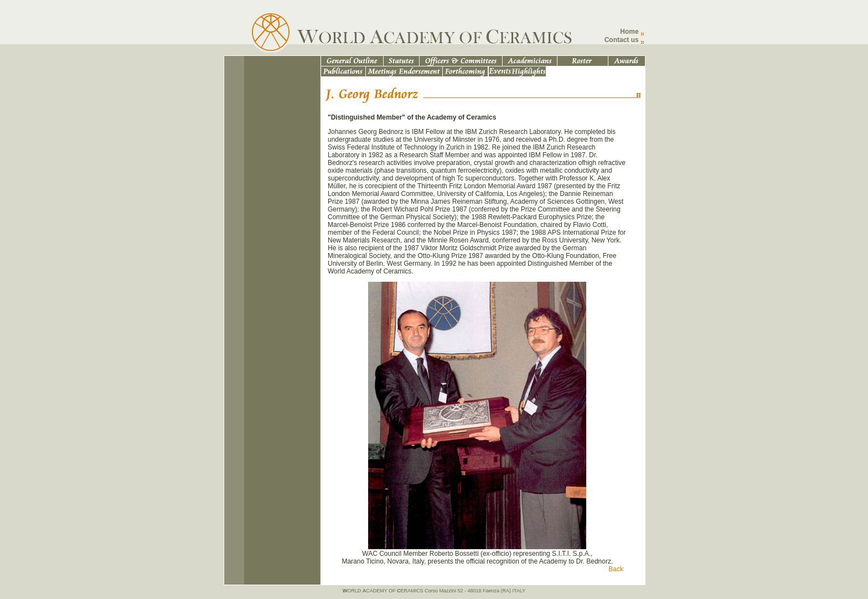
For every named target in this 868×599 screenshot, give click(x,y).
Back (616, 569)
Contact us (622, 40)
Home (629, 32)
